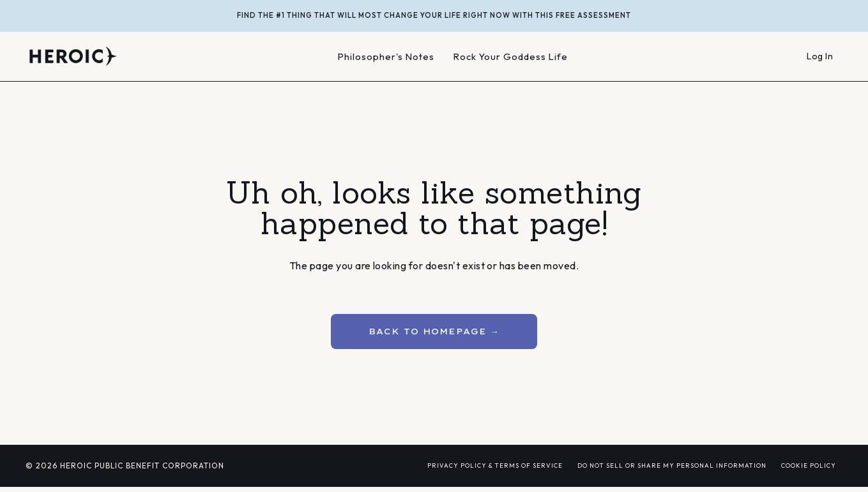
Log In (820, 56)
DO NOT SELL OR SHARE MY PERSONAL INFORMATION (672, 465)
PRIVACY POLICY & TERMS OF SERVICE (495, 465)
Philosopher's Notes (386, 56)
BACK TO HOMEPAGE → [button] (434, 331)
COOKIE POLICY (809, 465)
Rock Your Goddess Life (511, 56)
